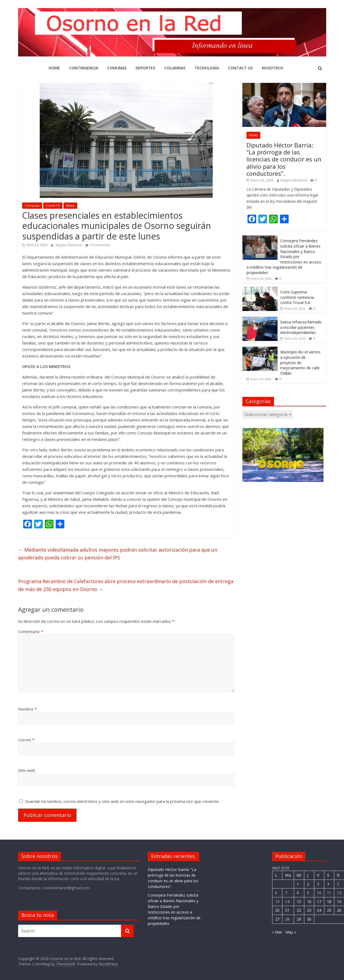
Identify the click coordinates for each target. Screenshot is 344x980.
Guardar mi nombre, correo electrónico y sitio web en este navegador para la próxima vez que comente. (122, 801)
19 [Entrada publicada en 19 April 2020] (339, 902)
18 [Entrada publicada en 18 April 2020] (329, 902)
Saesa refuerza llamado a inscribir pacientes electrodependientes (301, 327)
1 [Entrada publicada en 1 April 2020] (298, 884)
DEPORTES (145, 68)
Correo (26, 740)
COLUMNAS (175, 68)
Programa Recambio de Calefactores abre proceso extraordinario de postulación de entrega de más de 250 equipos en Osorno (126, 585)
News (70, 206)
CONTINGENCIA (84, 68)
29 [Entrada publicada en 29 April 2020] (299, 919)
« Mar (277, 932)
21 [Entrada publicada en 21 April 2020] (287, 910)
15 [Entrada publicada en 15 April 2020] (299, 902)
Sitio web (27, 770)
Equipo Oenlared (69, 245)
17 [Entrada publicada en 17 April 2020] (319, 902)
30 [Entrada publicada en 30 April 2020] (309, 919)
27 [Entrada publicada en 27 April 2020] (277, 919)
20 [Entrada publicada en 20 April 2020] (277, 910)
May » (291, 932)
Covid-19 (53, 206)
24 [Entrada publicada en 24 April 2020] (319, 910)
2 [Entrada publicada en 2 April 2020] (308, 884)
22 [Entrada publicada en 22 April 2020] (299, 910)
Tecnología (207, 68)
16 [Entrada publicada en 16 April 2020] (309, 902)
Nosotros (273, 68)
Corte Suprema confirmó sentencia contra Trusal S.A (297, 297)
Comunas (117, 68)
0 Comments (98, 245)
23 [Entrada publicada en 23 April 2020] (309, 910)
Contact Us (240, 68)
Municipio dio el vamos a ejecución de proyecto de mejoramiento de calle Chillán (300, 362)
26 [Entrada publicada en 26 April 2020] (339, 910)
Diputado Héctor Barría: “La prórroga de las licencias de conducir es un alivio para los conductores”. (284, 159)
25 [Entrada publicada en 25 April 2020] (329, 910)
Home (54, 68)
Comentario (31, 631)
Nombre (27, 709)
